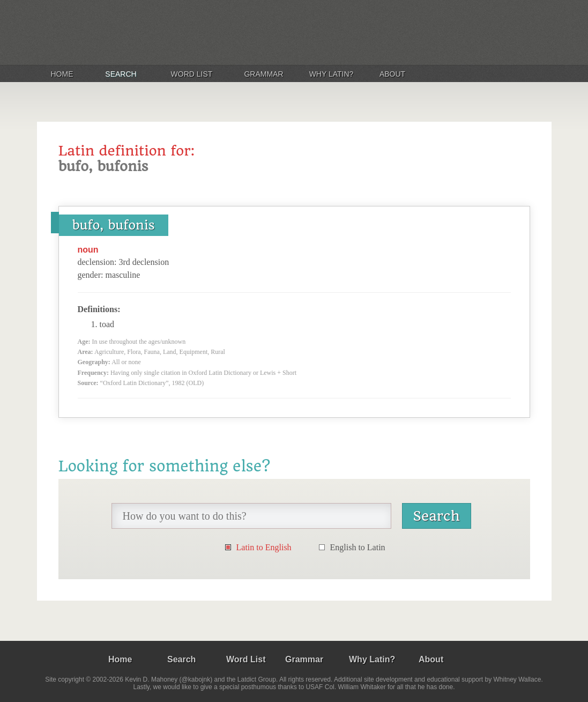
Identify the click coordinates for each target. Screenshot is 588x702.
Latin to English (264, 547)
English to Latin (358, 547)
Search (121, 74)
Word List (192, 74)
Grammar (263, 74)
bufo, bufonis (114, 225)
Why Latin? (332, 74)
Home (62, 74)
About (392, 74)
